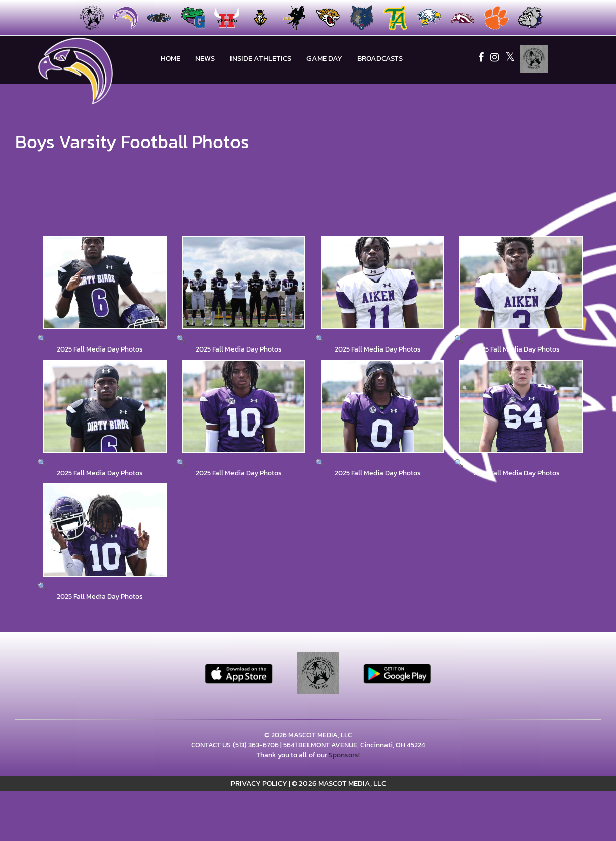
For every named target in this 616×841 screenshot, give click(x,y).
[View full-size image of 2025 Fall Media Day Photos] (100, 291)
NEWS (205, 58)
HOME (170, 58)
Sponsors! (344, 755)
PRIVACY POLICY (259, 783)
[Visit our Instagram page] (495, 59)
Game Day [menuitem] (324, 58)
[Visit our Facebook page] (482, 59)
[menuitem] (123, 18)
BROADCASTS (380, 58)
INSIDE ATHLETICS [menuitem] (261, 58)
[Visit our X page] (510, 59)
